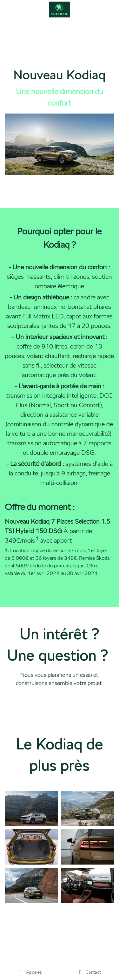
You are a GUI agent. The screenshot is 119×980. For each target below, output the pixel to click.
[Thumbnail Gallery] (31, 808)
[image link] (59, 9)
